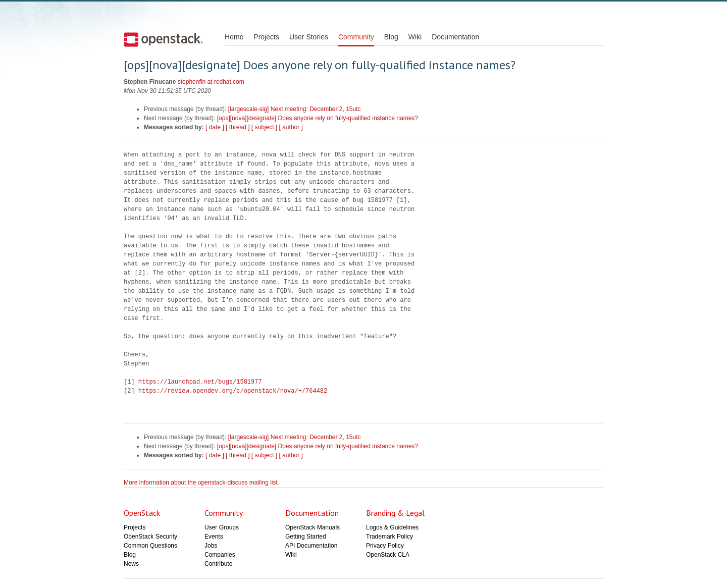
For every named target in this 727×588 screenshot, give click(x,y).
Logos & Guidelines (392, 527)
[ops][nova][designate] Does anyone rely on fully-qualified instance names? (318, 118)
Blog (391, 37)
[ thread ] (238, 127)
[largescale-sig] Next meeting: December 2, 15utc (295, 109)
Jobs (211, 546)
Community (356, 37)
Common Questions (150, 546)
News (131, 564)
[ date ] (215, 127)
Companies (220, 555)
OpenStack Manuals (313, 527)
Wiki (415, 37)
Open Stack (163, 39)
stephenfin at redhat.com (211, 82)
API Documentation (311, 546)
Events (214, 537)
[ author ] (291, 127)
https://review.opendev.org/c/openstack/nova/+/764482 (233, 391)
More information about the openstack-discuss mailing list (201, 483)
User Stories (309, 37)
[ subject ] (264, 127)
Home (234, 37)
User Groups (222, 527)
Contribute (218, 564)
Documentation (455, 37)
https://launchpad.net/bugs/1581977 (200, 382)
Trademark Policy (390, 537)
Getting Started (306, 537)
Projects (266, 37)
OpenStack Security (150, 537)
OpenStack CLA (388, 555)
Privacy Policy (385, 546)
